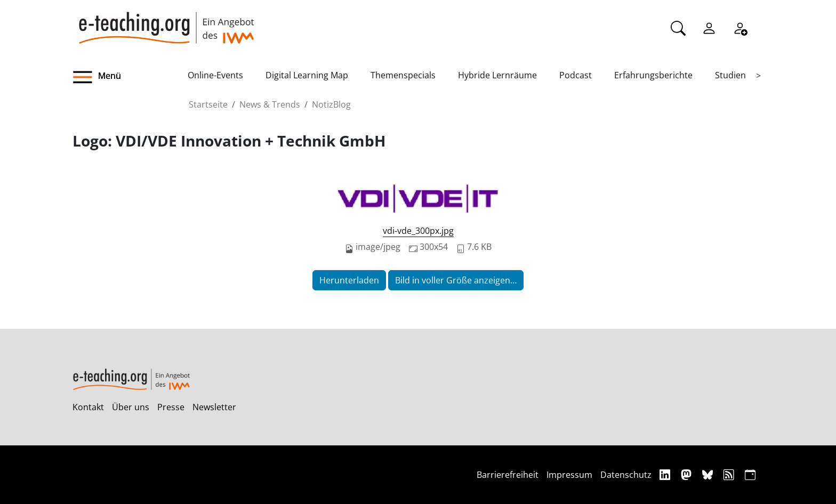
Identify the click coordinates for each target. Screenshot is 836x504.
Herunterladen (349, 280)
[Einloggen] (709, 27)
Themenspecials (403, 75)
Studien (730, 75)
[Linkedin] (666, 474)
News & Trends (270, 104)
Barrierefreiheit (508, 475)
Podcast (576, 75)
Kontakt (88, 407)
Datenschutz (626, 475)
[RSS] (730, 474)
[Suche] (678, 27)
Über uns (131, 407)
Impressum (569, 475)
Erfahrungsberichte (653, 75)
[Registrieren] (740, 27)
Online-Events (215, 75)
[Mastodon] (688, 474)
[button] (130, 77)
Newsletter (214, 407)
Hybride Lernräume (497, 75)
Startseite (208, 104)
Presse (171, 407)
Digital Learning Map (307, 75)
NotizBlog (331, 104)
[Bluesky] (709, 474)
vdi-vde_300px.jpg (418, 231)
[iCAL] (750, 474)
